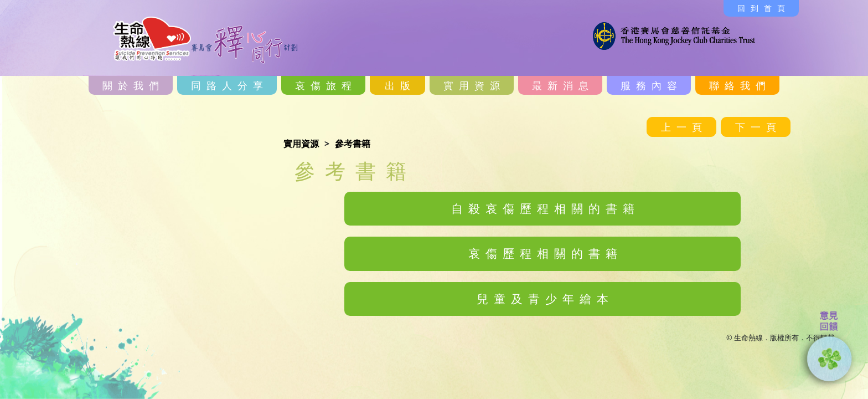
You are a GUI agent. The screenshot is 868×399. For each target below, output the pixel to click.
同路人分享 (230, 85)
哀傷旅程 (326, 85)
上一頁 (684, 127)
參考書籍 (353, 144)
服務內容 (652, 85)
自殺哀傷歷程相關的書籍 (546, 208)
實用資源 (474, 85)
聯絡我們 (740, 85)
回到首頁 (764, 8)
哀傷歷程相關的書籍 (546, 253)
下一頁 (758, 127)
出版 (400, 85)
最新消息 (563, 85)
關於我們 (133, 85)
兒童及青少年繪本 (545, 299)
